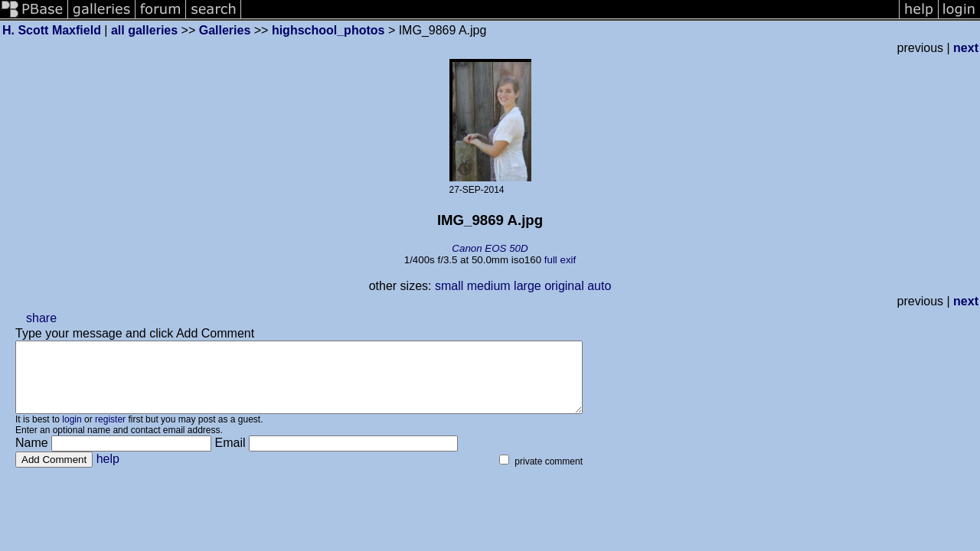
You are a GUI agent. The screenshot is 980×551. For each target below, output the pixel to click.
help (108, 473)
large (528, 286)
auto (599, 286)
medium (489, 286)
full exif (560, 260)
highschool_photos (328, 30)
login (72, 433)
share (41, 318)
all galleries (144, 30)
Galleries (225, 30)
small (449, 286)
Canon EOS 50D (490, 248)
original (564, 286)
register (110, 433)
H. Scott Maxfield (52, 30)
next (966, 48)
